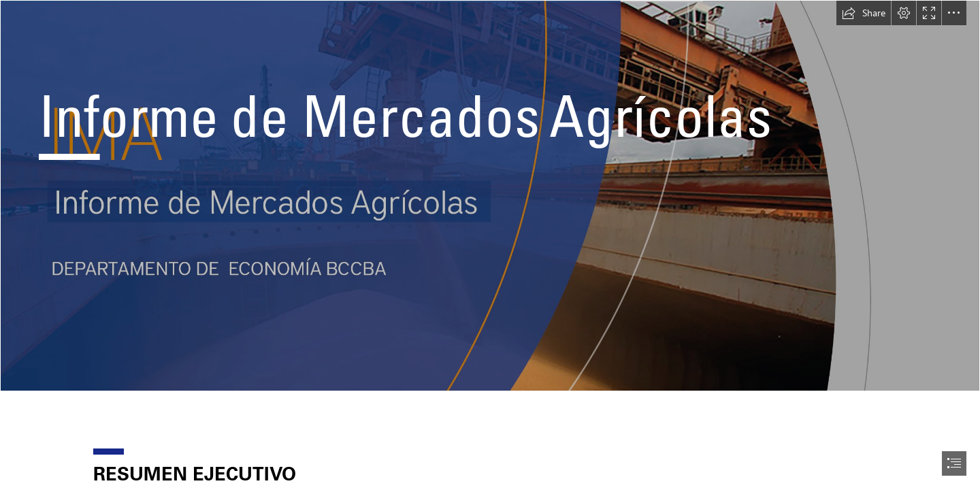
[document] (490, 245)
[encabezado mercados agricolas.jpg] (490, 196)
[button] (864, 13)
